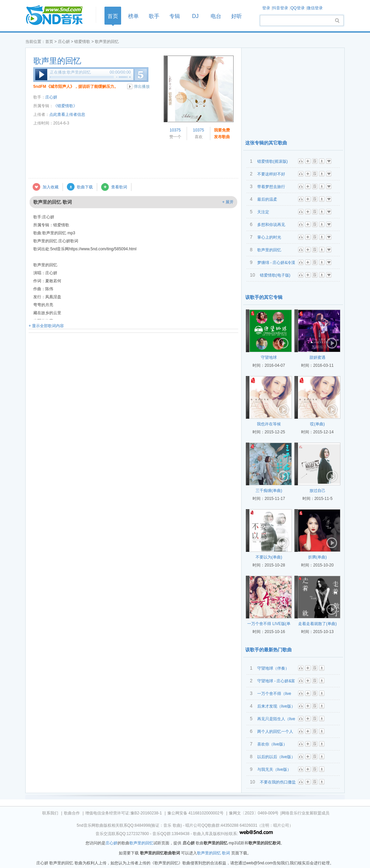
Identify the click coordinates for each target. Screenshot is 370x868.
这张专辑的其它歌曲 (266, 143)
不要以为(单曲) (269, 557)
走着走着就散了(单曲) (317, 624)
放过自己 (317, 491)
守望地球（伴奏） (273, 668)
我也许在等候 (269, 424)
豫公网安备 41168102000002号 (195, 813)
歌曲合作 (72, 813)
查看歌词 (119, 187)
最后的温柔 (267, 199)
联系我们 (50, 813)
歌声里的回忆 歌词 (213, 853)
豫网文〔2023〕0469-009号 (254, 813)
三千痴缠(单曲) (269, 491)
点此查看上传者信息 (67, 114)
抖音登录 (280, 8)
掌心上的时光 (269, 237)
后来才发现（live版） (276, 706)
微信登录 (315, 8)
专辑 (175, 16)
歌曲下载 (85, 187)
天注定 (263, 212)
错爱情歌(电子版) (275, 275)
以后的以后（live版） (276, 757)
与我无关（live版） (274, 769)
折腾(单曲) (317, 557)
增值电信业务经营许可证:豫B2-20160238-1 (123, 813)
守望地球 (269, 357)
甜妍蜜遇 (317, 357)
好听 (237, 16)
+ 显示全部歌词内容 (46, 326)
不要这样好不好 (271, 174)
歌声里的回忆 (57, 61)
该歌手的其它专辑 (264, 297)
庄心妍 (64, 42)
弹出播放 (142, 87)
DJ (195, 16)
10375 (175, 130)
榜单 (133, 16)
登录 (266, 8)
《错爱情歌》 (65, 106)
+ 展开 (228, 202)
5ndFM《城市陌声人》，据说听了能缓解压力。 (76, 87)
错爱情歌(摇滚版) (273, 161)
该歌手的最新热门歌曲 (269, 650)
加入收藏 (51, 187)
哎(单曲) (317, 424)
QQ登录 (298, 8)
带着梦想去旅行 (271, 187)
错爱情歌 (82, 42)
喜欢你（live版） (272, 744)
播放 (41, 75)
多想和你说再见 (271, 225)
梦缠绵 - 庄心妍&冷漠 (276, 263)
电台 (216, 16)
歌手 (154, 16)
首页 (59, 15)
